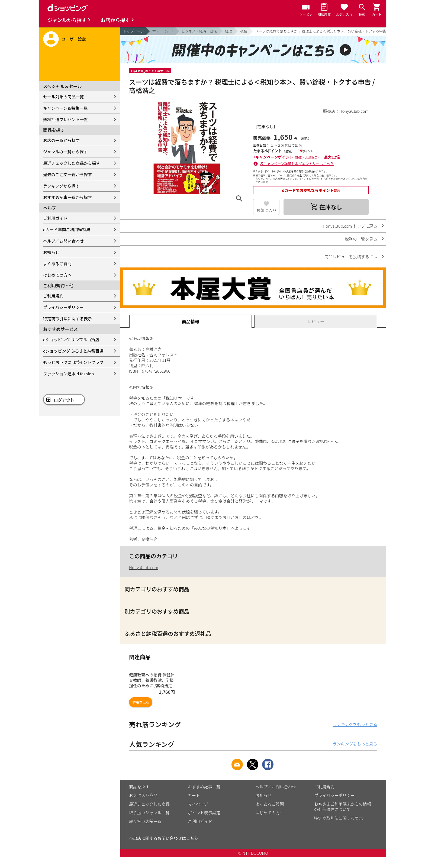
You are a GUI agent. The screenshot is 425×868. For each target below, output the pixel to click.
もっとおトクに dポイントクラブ (73, 362)
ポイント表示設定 (204, 813)
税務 (244, 31)
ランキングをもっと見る (355, 724)
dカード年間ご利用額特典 (67, 229)
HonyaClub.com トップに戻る (350, 226)
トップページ (134, 31)
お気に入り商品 (143, 795)
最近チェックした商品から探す (72, 163)
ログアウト (64, 400)
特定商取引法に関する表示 (67, 319)
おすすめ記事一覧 (204, 787)
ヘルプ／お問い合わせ (63, 241)
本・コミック (163, 31)
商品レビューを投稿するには (351, 256)
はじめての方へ (57, 275)
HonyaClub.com (144, 567)
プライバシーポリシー (63, 307)
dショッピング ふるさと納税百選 (73, 351)
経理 (228, 31)
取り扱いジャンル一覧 (149, 813)
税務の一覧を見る (361, 239)
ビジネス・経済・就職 (199, 31)
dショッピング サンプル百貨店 (71, 339)
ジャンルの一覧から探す (65, 152)
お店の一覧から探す (61, 140)
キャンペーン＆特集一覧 (65, 108)
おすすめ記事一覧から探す (67, 197)
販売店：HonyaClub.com (346, 111)
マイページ (198, 804)
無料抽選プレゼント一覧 (65, 119)
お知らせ (51, 252)
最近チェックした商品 (149, 804)
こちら (192, 838)
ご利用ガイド (55, 218)
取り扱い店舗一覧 (145, 821)
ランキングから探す (61, 186)
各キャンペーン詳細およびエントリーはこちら (297, 164)
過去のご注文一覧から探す (67, 174)
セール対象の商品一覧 (63, 97)
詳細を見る (141, 702)
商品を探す (139, 787)
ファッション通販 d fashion (68, 374)
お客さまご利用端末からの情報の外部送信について (343, 807)
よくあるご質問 (57, 264)
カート (194, 795)
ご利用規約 (53, 296)
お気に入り (266, 210)
